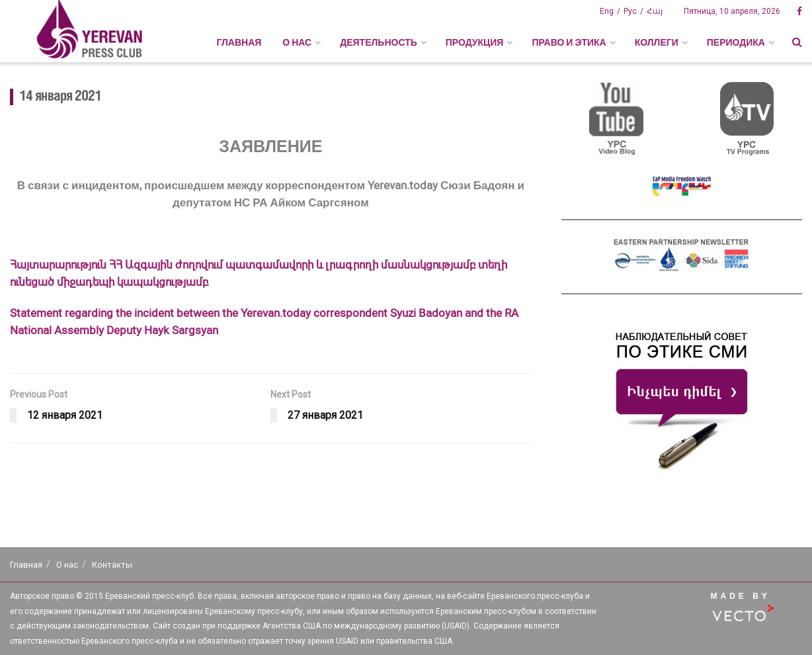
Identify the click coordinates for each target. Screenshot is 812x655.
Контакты (112, 565)
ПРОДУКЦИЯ (475, 42)
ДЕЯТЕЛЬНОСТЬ (379, 42)
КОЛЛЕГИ (657, 42)
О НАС (297, 42)
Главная (239, 42)
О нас (67, 565)
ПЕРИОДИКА (736, 42)
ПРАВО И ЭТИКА (569, 42)
